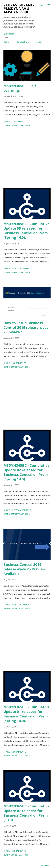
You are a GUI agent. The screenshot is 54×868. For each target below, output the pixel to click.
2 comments (19, 752)
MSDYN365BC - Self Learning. (20, 88)
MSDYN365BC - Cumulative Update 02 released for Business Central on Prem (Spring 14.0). (26, 472)
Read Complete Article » (17, 125)
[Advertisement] (27, 158)
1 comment (19, 121)
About (39, 42)
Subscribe (9, 34)
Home (6, 42)
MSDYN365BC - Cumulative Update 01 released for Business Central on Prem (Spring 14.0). (26, 714)
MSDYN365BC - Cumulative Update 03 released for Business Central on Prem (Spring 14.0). (26, 231)
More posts (44, 865)
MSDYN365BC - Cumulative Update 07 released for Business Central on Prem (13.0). (26, 813)
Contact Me (23, 42)
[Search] (42, 5)
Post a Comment (22, 268)
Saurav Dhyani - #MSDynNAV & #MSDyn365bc (19, 9)
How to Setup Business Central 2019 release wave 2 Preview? (26, 327)
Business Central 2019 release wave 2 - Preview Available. (25, 569)
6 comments (19, 363)
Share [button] (7, 121)
